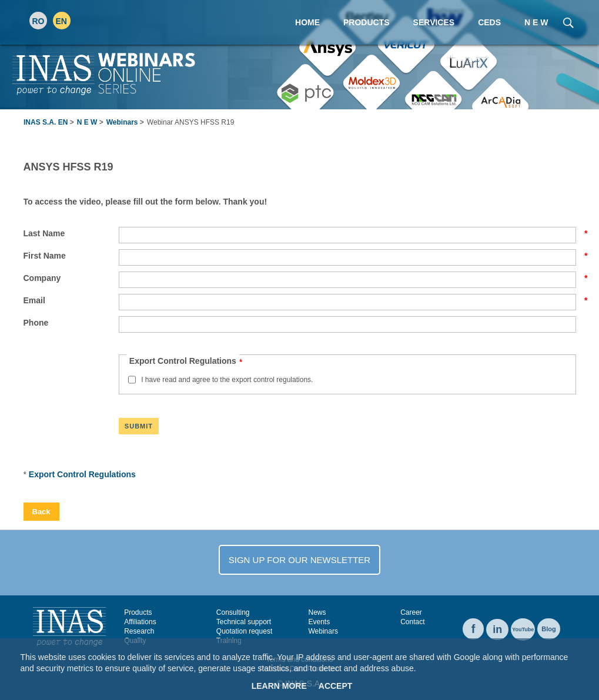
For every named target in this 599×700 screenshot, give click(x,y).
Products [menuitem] (367, 22)
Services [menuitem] (434, 22)
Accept (336, 686)
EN (61, 21)
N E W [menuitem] (536, 22)
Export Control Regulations (82, 474)
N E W (87, 122)
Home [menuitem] (307, 22)
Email (71, 300)
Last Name (71, 233)
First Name (71, 256)
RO (39, 21)
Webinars (122, 122)
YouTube (523, 629)
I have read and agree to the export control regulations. (227, 380)
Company (71, 278)
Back (41, 512)
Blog (548, 629)
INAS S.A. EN (46, 122)
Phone (36, 323)
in (497, 629)
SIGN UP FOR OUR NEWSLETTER (299, 560)
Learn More (279, 686)
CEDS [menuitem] (489, 22)
